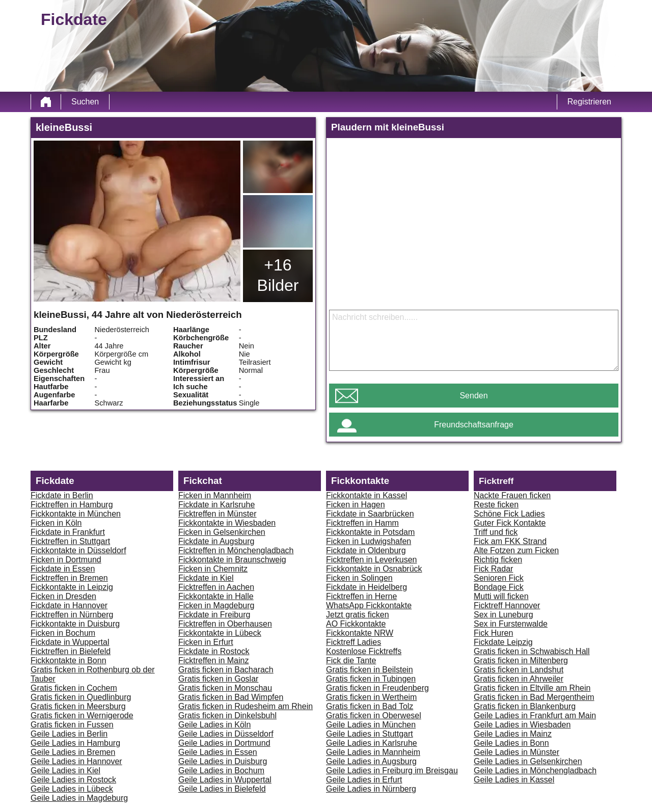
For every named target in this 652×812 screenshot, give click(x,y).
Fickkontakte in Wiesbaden (227, 523)
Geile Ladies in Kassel (514, 780)
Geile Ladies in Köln (214, 725)
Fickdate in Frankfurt (68, 532)
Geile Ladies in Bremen (73, 752)
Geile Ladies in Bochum (221, 770)
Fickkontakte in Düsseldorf (78, 550)
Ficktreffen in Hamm (362, 523)
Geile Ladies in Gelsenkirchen (528, 761)
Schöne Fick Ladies (509, 514)
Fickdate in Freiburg (214, 615)
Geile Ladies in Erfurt (364, 780)
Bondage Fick (499, 587)
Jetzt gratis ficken (358, 615)
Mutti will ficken (501, 596)
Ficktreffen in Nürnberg (72, 615)
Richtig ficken (498, 560)
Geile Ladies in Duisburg (223, 761)
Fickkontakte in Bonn (69, 660)
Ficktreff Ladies (354, 642)
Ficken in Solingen (359, 578)
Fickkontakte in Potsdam (370, 532)
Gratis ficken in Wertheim (371, 697)
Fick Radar (493, 569)
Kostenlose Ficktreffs (364, 651)
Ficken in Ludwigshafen (369, 541)
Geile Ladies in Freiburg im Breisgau (392, 770)
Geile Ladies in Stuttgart (370, 734)
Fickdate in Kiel (206, 578)
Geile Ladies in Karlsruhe (372, 743)
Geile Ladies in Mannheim (373, 752)
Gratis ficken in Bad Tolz (370, 706)
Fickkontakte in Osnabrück (374, 569)
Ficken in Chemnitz (213, 569)
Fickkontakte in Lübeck (220, 633)
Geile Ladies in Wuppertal (225, 780)
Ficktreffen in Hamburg (72, 505)
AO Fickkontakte (356, 624)
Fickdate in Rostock (214, 651)
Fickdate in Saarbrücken (370, 514)
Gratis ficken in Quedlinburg (81, 697)
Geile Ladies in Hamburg (75, 743)
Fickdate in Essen (63, 569)
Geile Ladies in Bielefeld (222, 789)
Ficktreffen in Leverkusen (371, 560)
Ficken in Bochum (63, 633)
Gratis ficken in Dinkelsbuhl (227, 715)
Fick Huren (493, 633)
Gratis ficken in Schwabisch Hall (532, 651)
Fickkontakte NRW (360, 633)
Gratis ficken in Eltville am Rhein (532, 688)
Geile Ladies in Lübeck (72, 789)
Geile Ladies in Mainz (513, 734)
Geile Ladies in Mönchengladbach (535, 770)
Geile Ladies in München (371, 725)
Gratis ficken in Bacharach (226, 670)
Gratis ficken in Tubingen (371, 679)
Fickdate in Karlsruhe (216, 505)
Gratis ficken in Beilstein (370, 670)
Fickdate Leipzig (503, 642)
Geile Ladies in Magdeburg (79, 798)
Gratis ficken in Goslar (218, 679)
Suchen (85, 102)
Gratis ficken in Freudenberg (377, 688)
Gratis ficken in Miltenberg (521, 660)
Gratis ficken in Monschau (225, 688)
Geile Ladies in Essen (218, 752)
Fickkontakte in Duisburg (75, 624)
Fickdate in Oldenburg (366, 550)
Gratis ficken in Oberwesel (374, 715)
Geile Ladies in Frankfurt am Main (535, 715)
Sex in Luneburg (504, 615)
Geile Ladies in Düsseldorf (226, 734)
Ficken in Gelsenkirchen (222, 532)
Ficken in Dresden (63, 596)
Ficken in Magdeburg (216, 605)
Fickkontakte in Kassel (366, 495)
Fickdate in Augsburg (216, 541)
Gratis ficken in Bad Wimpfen (231, 697)
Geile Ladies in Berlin (69, 734)
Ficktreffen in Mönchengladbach (236, 550)
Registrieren (589, 102)
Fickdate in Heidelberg (366, 587)
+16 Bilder (278, 275)
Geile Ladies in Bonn (511, 743)
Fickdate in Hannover (69, 605)
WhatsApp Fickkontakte (369, 605)
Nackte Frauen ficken (512, 495)
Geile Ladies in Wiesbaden (522, 725)
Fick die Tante (351, 660)
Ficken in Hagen (356, 505)
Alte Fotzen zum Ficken (516, 550)
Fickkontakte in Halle (216, 596)
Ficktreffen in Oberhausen (225, 624)
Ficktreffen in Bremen (69, 578)
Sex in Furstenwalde (511, 624)
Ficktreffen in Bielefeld (71, 651)
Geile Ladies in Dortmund (224, 743)
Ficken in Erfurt (206, 642)
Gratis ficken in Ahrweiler (519, 679)
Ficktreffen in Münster (218, 514)
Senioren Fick (499, 578)
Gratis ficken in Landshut (519, 670)
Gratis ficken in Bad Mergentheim (534, 697)
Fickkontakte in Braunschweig (232, 560)
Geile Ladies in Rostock (73, 780)
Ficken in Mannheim (215, 495)
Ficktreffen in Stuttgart (70, 541)
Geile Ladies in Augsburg (371, 761)
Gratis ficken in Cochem (74, 688)
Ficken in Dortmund (66, 560)
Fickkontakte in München (76, 514)
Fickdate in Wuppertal (70, 642)
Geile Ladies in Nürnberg (371, 789)
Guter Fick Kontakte (510, 523)
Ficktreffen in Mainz (213, 660)
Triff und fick (496, 532)
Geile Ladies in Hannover (76, 761)
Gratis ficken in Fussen (72, 725)
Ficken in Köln (56, 523)
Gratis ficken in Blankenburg (525, 706)
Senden (473, 396)
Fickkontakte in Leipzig (72, 587)
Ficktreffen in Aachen (216, 587)
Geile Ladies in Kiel (65, 770)
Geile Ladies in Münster (517, 752)
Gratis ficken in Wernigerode (82, 715)
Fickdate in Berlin (62, 495)
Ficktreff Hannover (507, 605)
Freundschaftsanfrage (474, 425)
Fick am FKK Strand (510, 541)
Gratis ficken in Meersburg (78, 706)
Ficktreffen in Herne (361, 596)
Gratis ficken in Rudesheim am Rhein (246, 706)
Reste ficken (496, 505)
